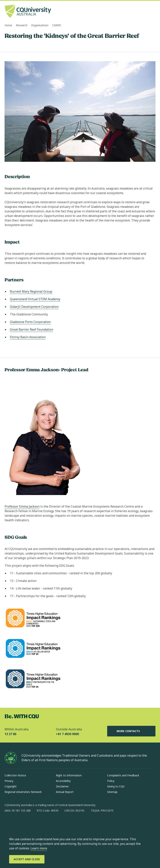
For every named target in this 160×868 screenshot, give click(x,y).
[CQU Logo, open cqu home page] (28, 12)
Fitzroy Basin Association (28, 337)
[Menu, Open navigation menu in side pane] (152, 12)
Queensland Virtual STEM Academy (35, 299)
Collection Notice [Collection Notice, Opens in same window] (15, 775)
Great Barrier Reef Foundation (32, 329)
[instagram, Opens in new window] (19, 823)
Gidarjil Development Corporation (34, 307)
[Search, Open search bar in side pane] (145, 12)
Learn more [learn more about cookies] (39, 848)
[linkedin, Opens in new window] (29, 823)
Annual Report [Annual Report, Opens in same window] (65, 792)
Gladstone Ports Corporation (30, 322)
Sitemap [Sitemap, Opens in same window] (112, 792)
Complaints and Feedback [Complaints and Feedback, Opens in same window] (123, 775)
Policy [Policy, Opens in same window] (111, 781)
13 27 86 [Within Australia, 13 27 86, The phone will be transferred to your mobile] (10, 734)
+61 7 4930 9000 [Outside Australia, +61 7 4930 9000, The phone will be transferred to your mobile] (67, 734)
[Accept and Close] (27, 859)
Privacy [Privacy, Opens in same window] (9, 781)
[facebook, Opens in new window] (9, 823)
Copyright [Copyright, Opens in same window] (11, 786)
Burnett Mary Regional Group (31, 291)
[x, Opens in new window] (38, 823)
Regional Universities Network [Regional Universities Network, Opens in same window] (23, 792)
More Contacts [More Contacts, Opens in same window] (131, 731)
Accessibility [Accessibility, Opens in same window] (63, 781)
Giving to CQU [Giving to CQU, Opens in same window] (116, 786)
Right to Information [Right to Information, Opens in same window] (69, 775)
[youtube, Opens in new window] (48, 823)
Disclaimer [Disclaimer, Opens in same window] (62, 786)
